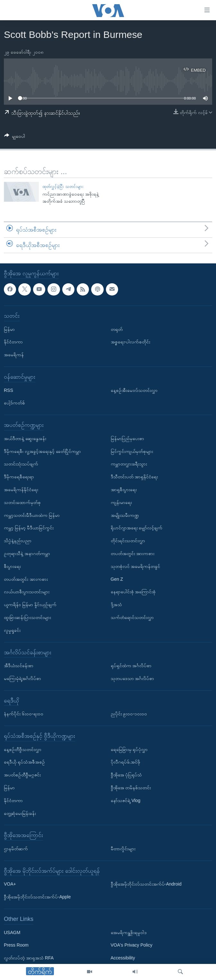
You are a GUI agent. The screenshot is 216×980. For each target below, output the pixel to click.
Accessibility (123, 958)
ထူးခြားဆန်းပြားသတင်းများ (27, 617)
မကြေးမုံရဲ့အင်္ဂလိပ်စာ (22, 678)
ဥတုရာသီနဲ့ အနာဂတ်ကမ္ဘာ (27, 553)
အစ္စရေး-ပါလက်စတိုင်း (131, 342)
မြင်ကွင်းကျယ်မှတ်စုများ (132, 451)
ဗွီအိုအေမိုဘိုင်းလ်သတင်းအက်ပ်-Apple (37, 897)
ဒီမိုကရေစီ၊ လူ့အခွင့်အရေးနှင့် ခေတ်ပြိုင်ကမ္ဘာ (42, 451)
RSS (9, 390)
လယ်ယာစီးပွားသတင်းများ (27, 592)
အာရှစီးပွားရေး (124, 490)
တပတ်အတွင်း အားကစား (26, 579)
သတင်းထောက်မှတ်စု (22, 502)
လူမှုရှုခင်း (12, 630)
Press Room (16, 945)
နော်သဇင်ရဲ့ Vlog (126, 800)
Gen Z (117, 579)
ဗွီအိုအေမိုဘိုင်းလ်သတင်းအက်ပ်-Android (146, 884)
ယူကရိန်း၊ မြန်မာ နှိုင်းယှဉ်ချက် (30, 605)
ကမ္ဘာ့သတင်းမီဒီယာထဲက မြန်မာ (32, 515)
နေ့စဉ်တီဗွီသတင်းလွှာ (23, 749)
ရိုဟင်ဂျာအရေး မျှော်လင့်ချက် (137, 528)
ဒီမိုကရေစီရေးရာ (19, 477)
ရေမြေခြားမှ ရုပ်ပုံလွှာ (129, 749)
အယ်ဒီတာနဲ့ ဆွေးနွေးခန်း (25, 438)
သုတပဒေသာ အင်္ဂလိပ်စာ (133, 678)
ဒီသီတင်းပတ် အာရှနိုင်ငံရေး (134, 477)
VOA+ (10, 884)
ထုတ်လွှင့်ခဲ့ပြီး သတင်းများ (63, 186)
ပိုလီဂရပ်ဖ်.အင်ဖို (126, 762)
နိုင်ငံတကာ (13, 342)
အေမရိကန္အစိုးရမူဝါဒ (129, 932)
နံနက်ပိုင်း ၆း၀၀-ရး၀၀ (24, 714)
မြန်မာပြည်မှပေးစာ (127, 438)
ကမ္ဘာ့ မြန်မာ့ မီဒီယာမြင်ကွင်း (29, 528)
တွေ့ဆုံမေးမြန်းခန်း (20, 813)
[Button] (15, 137)
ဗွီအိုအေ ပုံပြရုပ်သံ (126, 775)
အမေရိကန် (14, 355)
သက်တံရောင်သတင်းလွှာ (132, 617)
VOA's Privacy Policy (132, 945)
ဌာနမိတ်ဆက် (16, 849)
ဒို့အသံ (116, 605)
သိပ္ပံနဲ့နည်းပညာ (18, 541)
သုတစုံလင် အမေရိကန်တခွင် (136, 566)
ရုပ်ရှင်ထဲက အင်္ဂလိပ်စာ (131, 666)
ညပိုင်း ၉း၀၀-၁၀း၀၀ (129, 714)
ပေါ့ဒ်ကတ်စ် (14, 403)
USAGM (12, 932)
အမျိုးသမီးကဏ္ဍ (125, 515)
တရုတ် (117, 329)
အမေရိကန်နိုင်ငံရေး (21, 490)
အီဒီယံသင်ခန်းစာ (19, 666)
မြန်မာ (9, 329)
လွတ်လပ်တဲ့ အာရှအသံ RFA (29, 958)
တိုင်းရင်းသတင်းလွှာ (128, 541)
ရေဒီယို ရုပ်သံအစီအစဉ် (24, 762)
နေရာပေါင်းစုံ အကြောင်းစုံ (133, 592)
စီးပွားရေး (12, 566)
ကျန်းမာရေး (121, 502)
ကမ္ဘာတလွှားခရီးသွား (129, 464)
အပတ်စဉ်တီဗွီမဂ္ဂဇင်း (22, 775)
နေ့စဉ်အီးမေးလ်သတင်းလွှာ (134, 390)
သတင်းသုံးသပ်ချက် (21, 464)
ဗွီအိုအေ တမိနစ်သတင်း (131, 788)
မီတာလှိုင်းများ (123, 849)
